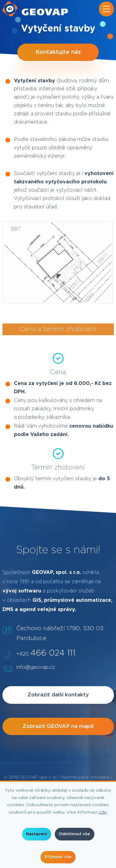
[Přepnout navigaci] (106, 9)
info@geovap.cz (36, 667)
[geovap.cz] (35, 9)
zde (103, 812)
